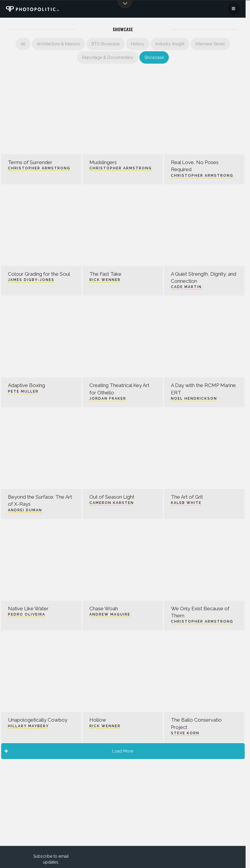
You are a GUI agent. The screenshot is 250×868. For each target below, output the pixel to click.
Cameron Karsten (112, 503)
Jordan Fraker (108, 399)
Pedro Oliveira (27, 614)
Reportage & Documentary (108, 57)
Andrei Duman (25, 510)
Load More (69, 751)
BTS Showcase (106, 44)
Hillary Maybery (28, 726)
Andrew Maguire (110, 614)
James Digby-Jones (31, 280)
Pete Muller (23, 391)
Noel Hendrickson (194, 399)
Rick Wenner (105, 280)
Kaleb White (186, 503)
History (138, 44)
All (23, 44)
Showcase (154, 57)
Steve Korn (185, 733)
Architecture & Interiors (59, 44)
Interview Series (210, 44)
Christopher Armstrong (39, 168)
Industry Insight (170, 44)
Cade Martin (186, 287)
